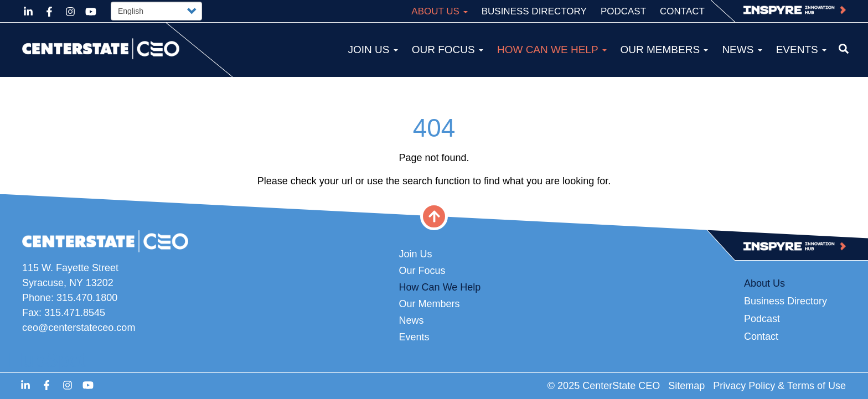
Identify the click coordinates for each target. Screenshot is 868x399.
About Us (439, 11)
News (742, 50)
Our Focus (448, 50)
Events (801, 50)
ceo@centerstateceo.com (79, 328)
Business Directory (534, 11)
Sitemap (686, 386)
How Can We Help (552, 50)
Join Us (373, 50)
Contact (682, 11)
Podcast (623, 11)
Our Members (665, 50)
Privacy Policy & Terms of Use (779, 386)
